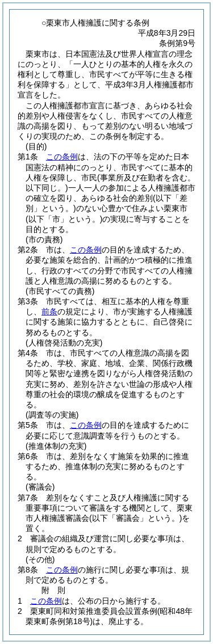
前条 (49, 312)
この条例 (62, 157)
